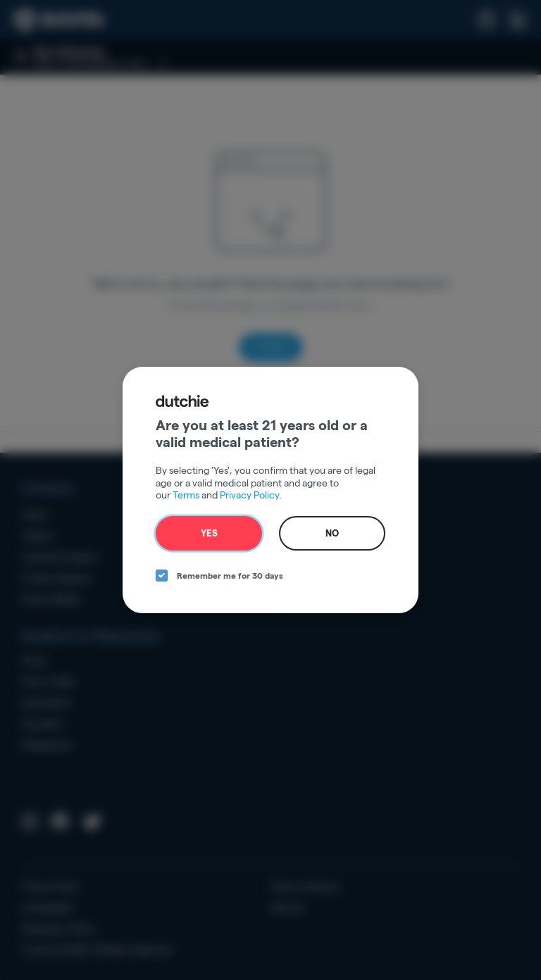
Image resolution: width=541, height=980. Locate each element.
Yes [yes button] (209, 533)
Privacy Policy (249, 495)
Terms (186, 495)
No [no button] (332, 533)
